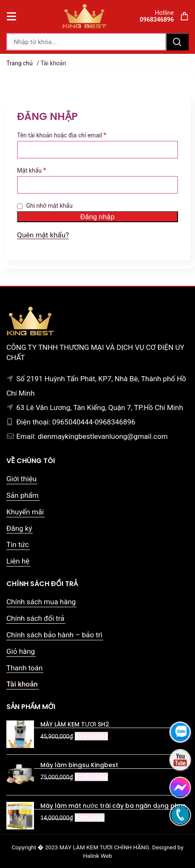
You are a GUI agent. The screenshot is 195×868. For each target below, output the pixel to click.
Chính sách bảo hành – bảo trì (54, 635)
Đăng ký (19, 528)
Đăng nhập (97, 217)
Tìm (177, 42)
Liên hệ (18, 561)
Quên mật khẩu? (43, 235)
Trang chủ (20, 63)
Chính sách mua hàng (41, 602)
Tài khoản (22, 684)
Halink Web (97, 856)
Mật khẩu (31, 170)
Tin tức (18, 544)
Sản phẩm (23, 495)
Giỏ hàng (21, 651)
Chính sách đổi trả (35, 618)
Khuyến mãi (25, 512)
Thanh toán (24, 668)
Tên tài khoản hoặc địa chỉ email (62, 135)
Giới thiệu (21, 479)
